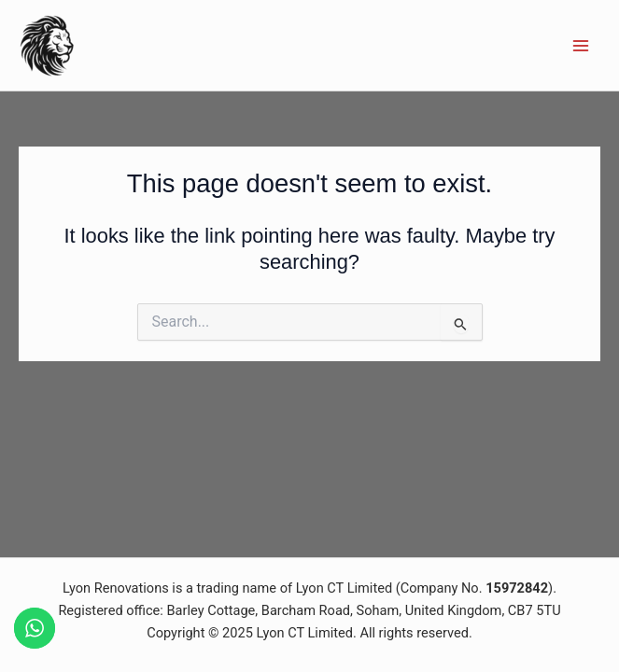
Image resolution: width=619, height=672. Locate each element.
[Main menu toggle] (581, 46)
